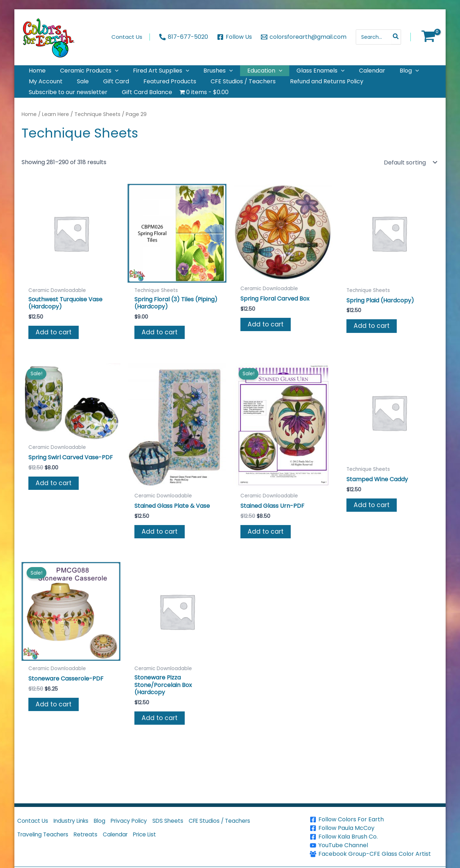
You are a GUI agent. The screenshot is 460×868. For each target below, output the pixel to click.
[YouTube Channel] (377, 845)
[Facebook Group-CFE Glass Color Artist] (377, 854)
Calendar (125, 839)
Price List (158, 839)
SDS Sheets (183, 822)
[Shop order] (410, 180)
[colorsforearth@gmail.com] (303, 37)
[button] (106, 74)
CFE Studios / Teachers (239, 822)
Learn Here (56, 131)
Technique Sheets (99, 131)
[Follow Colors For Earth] (377, 820)
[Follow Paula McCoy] (377, 828)
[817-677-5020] (184, 37)
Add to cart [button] (54, 350)
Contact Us (34, 822)
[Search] (396, 37)
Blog (108, 822)
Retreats (92, 839)
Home (29, 131)
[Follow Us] (235, 37)
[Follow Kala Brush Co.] (377, 837)
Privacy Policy (141, 822)
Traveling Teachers (45, 839)
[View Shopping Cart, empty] (428, 37)
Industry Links (76, 822)
